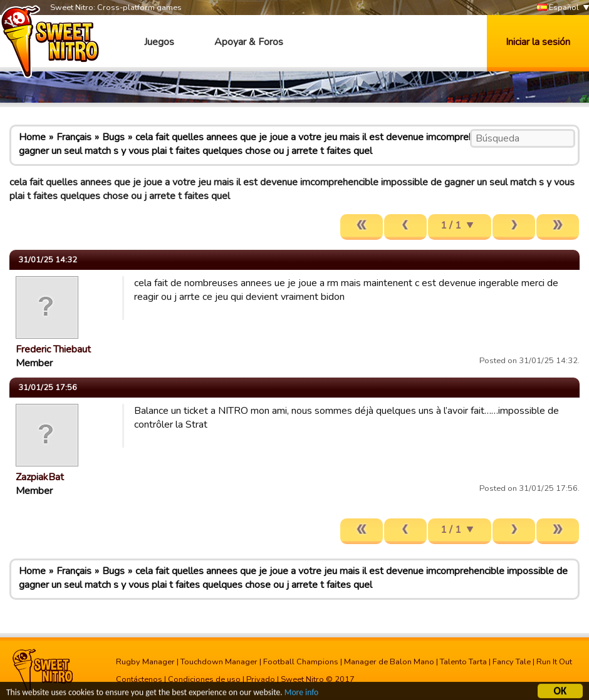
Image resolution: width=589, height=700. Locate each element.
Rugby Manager (145, 662)
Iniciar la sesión (538, 42)
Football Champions (301, 662)
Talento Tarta (463, 662)
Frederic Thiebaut (53, 349)
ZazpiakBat (40, 477)
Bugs (113, 137)
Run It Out (554, 662)
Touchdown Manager (219, 662)
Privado (261, 679)
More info (301, 693)
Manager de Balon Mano (389, 662)
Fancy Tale (512, 662)
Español (558, 8)
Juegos (159, 42)
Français (74, 137)
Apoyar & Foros (249, 42)
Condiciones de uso (204, 679)
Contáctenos (139, 679)
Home (32, 137)
